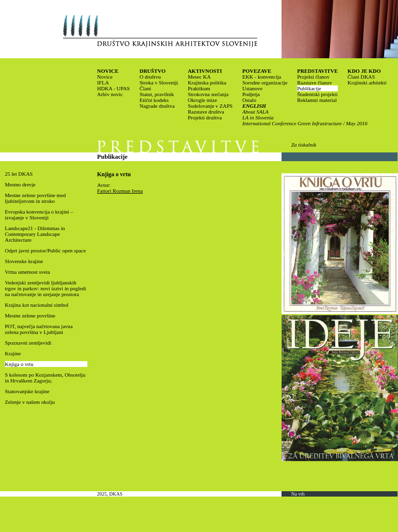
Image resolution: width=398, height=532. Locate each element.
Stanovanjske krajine (27, 391)
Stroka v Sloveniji (158, 83)
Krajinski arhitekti (367, 83)
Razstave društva (206, 112)
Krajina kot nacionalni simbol (37, 305)
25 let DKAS (19, 174)
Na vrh (298, 494)
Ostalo (249, 100)
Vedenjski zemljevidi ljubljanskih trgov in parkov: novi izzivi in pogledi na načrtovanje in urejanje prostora (45, 288)
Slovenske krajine (24, 261)
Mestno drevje (20, 184)
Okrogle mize (202, 100)
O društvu (150, 77)
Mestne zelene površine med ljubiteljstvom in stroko (35, 198)
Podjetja (251, 94)
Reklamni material (317, 100)
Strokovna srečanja (208, 94)
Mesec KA (199, 77)
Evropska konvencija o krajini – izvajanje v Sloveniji (39, 215)
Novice (105, 77)
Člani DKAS (361, 77)
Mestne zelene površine (30, 316)
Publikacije (309, 88)
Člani (145, 88)
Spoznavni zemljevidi (28, 343)
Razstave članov (315, 83)
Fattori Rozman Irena (120, 191)
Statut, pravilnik (157, 94)
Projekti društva (205, 117)
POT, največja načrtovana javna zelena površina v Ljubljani (39, 329)
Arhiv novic (110, 94)
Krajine (13, 353)
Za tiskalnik (304, 145)
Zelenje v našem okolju (30, 402)
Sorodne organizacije (265, 83)
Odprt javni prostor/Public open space (45, 250)
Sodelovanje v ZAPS (210, 106)
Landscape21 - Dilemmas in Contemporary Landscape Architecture (35, 234)
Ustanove (252, 88)
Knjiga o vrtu (19, 364)
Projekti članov (313, 77)
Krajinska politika (207, 83)
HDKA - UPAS (113, 88)
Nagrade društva (157, 106)
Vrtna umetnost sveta (27, 272)
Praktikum (199, 88)
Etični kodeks (154, 100)
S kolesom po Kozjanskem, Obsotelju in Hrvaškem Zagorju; (45, 378)
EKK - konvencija (262, 77)
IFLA (103, 83)
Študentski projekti (317, 94)
